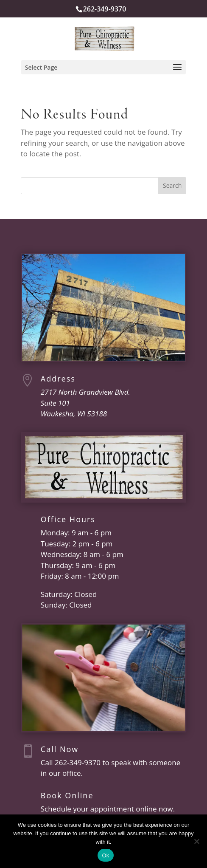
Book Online (67, 795)
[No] (196, 841)
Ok (105, 855)
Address (58, 379)
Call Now (60, 749)
